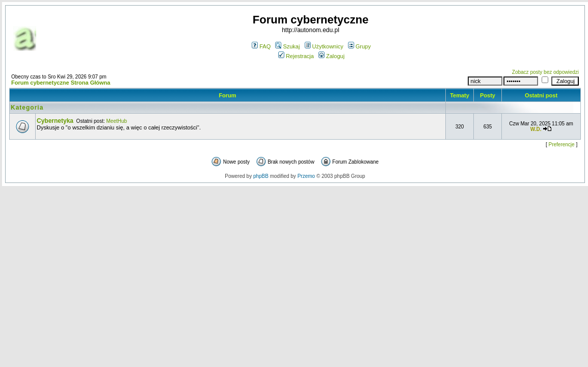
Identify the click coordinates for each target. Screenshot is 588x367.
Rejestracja (296, 56)
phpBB (261, 176)
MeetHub (117, 121)
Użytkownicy (324, 46)
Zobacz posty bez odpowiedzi (545, 72)
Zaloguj (331, 56)
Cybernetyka (55, 121)
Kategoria (27, 108)
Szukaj (287, 46)
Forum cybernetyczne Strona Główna (61, 83)
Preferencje (562, 145)
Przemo (306, 176)
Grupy (359, 46)
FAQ (261, 46)
